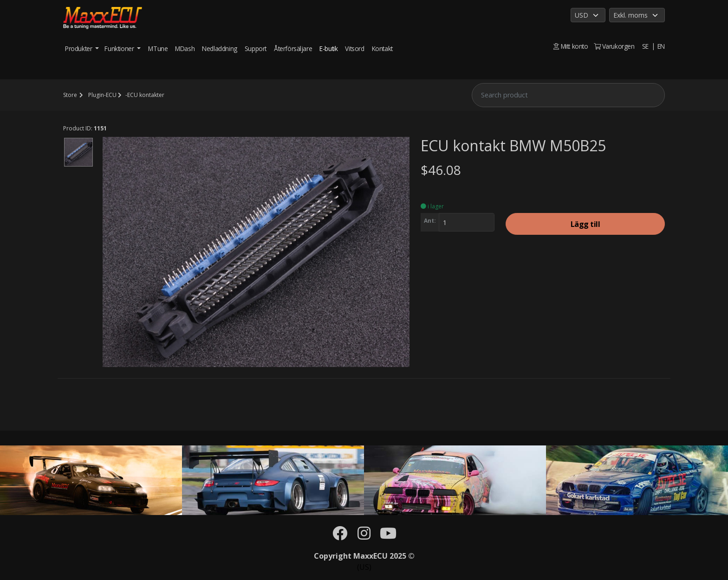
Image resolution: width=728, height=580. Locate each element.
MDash (185, 48)
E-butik (328, 48)
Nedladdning (220, 48)
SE (645, 46)
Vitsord (354, 48)
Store (70, 95)
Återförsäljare (293, 48)
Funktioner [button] (120, 48)
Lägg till (585, 224)
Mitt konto (571, 46)
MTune (158, 48)
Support (256, 48)
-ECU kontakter (145, 95)
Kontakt (382, 48)
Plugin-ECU (102, 95)
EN (661, 46)
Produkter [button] (79, 48)
